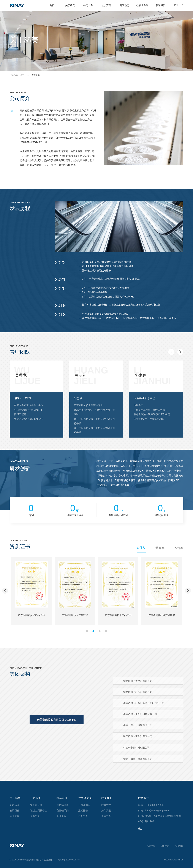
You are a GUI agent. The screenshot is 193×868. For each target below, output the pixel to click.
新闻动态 (124, 5)
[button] (171, 352)
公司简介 (14, 805)
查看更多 (35, 816)
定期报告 (83, 811)
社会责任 (106, 5)
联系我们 (161, 5)
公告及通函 (84, 805)
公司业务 (88, 5)
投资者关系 (142, 5)
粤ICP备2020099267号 (69, 860)
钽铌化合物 (36, 805)
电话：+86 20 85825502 (151, 805)
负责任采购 (63, 811)
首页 (52, 5)
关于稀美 (70, 5)
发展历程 (14, 811)
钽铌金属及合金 (39, 811)
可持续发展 (63, 805)
